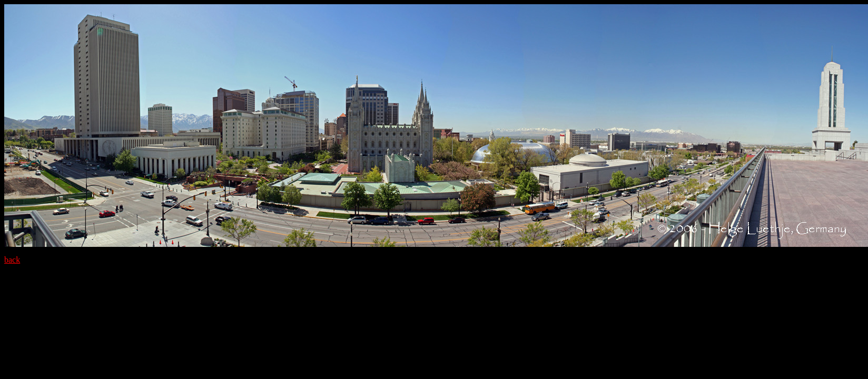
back (12, 260)
